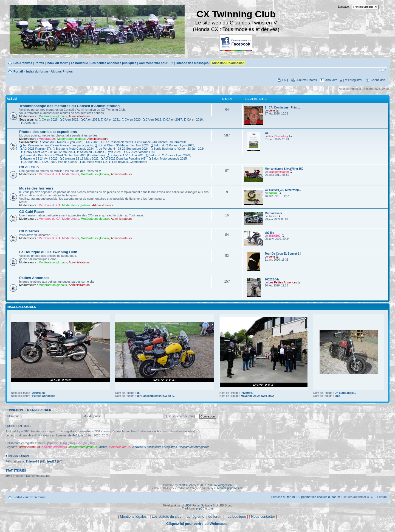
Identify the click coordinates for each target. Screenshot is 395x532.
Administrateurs (79, 116)
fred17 (52, 461)
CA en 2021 (112, 119)
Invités (103, 447)
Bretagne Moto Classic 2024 (75, 149)
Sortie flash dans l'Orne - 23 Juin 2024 (179, 149)
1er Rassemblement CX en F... (156, 396)
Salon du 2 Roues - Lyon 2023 (170, 155)
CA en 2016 (195, 119)
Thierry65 (32, 461)
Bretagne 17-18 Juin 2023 (127, 155)
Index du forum (57, 63)
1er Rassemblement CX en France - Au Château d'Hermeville (145, 142)
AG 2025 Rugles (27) (37, 149)
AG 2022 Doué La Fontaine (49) (125, 158)
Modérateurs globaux (53, 116)
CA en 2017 (174, 119)
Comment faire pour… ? (156, 63)
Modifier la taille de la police (383, 70)
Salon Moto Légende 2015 (169, 158)
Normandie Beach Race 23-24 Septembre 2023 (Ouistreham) (64, 155)
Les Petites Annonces (283, 282)
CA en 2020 (133, 119)
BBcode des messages (192, 63)
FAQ (285, 80)
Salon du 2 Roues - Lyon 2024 (100, 152)
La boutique (79, 63)
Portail (39, 63)
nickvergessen (223, 485)
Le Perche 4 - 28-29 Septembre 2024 (124, 149)
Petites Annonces (34, 278)
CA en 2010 (30, 123)
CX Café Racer (32, 212)
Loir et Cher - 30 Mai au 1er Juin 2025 (123, 145)
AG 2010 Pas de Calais (61, 162)
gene (272, 111)
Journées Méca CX (94, 162)
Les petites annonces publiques (113, 63)
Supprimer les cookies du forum (319, 497)
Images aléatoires (21, 307)
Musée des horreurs (36, 188)
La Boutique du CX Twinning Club (48, 252)
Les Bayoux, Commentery (130, 162)
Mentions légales (133, 516)
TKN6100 (274, 236)
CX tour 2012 (31, 162)
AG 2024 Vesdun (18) (140, 152)
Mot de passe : (93, 416)
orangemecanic (279, 172)
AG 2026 (93, 142)
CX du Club (29, 167)
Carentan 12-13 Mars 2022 (81, 158)
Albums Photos (62, 71)
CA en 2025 (70, 119)
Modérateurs (47, 139)
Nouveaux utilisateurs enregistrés (155, 447)
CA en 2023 (91, 119)
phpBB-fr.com (204, 509)
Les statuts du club (167, 516)
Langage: (344, 7)
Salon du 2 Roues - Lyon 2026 (62, 142)
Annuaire (331, 80)
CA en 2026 (50, 119)
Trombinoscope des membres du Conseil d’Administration (69, 106)
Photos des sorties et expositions (48, 132)
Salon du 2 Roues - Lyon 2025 (174, 145)
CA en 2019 (153, 119)
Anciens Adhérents (54, 447)
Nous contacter (263, 516)
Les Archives (23, 63)
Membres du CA (50, 174)
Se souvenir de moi (183, 416)
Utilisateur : (13, 416)
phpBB (185, 505)
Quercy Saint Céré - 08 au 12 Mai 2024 (49, 152)
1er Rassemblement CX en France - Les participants (58, 145)
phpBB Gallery (187, 485)
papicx (273, 193)
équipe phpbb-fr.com (231, 488)
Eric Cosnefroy (278, 136)
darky (210, 488)
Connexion (378, 80)
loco (338, 396)
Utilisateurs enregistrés (194, 447)
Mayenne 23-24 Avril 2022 (40, 158)
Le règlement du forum (204, 516)
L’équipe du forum (283, 497)
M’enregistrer (354, 80)
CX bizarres (29, 231)
